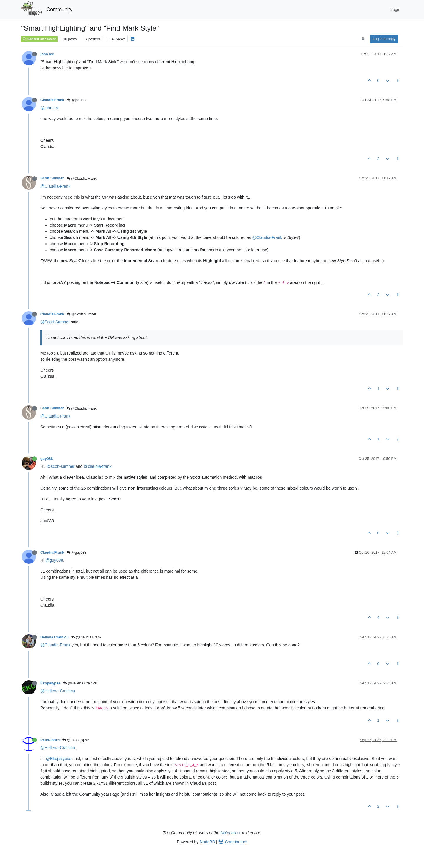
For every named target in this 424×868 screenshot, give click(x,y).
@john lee (77, 100)
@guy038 (77, 553)
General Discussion (39, 39)
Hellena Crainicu (54, 637)
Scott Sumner (52, 178)
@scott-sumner (61, 466)
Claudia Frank (52, 100)
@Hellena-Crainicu (58, 691)
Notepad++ (231, 833)
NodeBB (207, 842)
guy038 (47, 459)
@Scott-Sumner (55, 322)
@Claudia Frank (82, 179)
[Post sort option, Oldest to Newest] (363, 39)
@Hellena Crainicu (80, 683)
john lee (47, 54)
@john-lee (50, 108)
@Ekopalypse (76, 740)
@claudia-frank (97, 466)
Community (60, 9)
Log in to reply (384, 39)
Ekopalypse (50, 683)
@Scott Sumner (82, 314)
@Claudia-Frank (55, 186)
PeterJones (50, 740)
